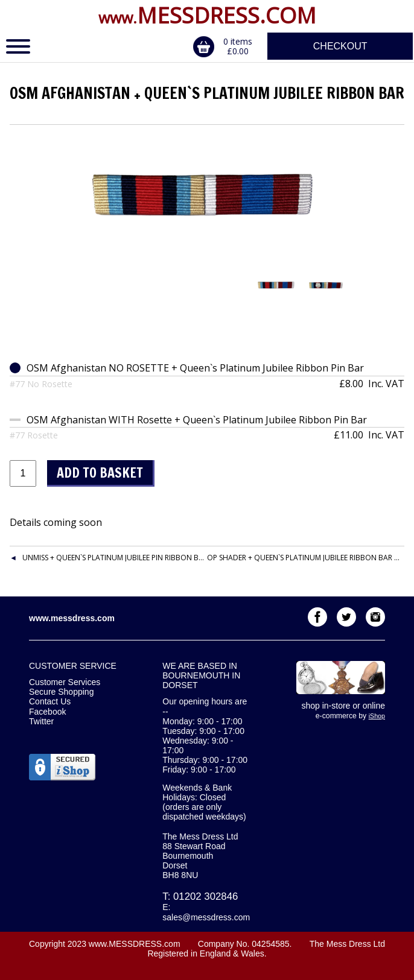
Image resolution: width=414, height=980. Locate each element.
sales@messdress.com (206, 917)
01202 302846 (205, 896)
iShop (377, 716)
